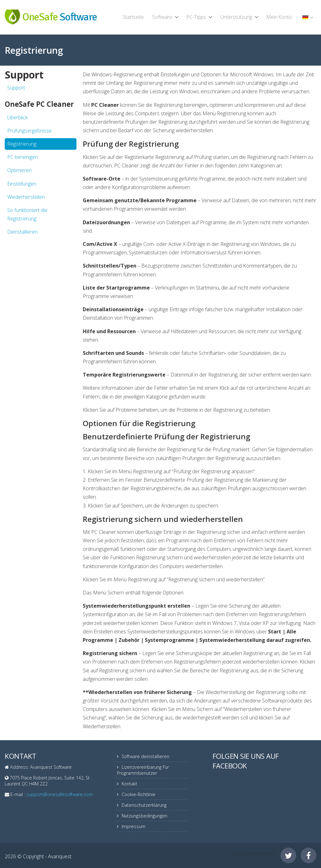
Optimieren (19, 170)
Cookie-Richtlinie (139, 794)
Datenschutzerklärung (144, 805)
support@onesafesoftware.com (60, 794)
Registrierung (22, 144)
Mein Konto (279, 17)
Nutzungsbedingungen (145, 816)
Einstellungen (22, 184)
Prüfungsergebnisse (29, 131)
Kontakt (129, 784)
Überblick (17, 117)
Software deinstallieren (145, 756)
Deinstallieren (22, 232)
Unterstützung (236, 17)
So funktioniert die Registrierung (27, 214)
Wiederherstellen (26, 197)
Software (162, 17)
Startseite (133, 17)
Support (16, 88)
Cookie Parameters (253, 854)
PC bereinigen (23, 157)
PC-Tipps (196, 17)
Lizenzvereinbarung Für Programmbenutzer (143, 770)
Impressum (134, 826)
